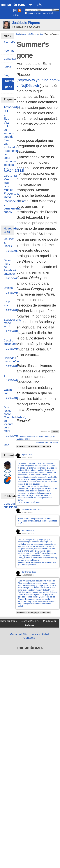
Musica (9, 190)
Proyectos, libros (11, 195)
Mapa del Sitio (19, 634)
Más (39, 5)
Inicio (18, 34)
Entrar (16, 15)
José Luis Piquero (26, 23)
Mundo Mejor (50, 621)
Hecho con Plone (8, 621)
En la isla (8, 306)
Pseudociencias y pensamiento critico (15, 207)
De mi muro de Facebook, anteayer (11, 270)
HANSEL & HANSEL (10, 245)
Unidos (8, 290)
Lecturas (11, 175)
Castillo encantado (11, 345)
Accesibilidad (40, 634)
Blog (41, 34)
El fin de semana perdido (9, 131)
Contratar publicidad (10, 505)
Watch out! (8, 394)
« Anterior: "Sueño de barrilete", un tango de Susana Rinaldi (36, 438)
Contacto (29, 638)
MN (31, 5)
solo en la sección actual (40, 13)
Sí (8, 378)
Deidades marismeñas (12, 362)
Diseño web (29, 625)
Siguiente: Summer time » (47, 442)
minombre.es (13, 4)
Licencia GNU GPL (30, 621)
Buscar (25, 8)
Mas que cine (7, 183)
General (55, 432)
